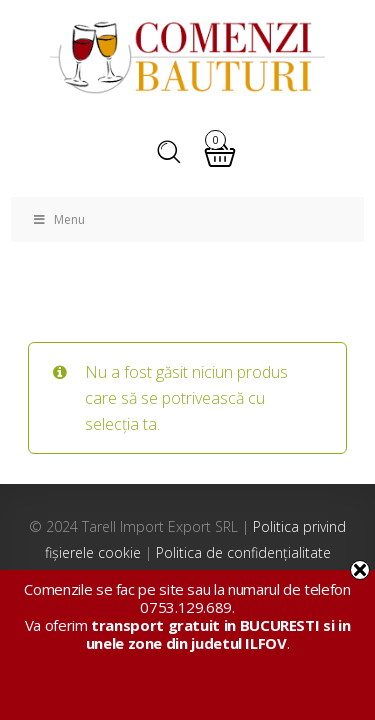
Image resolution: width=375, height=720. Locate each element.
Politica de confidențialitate (243, 552)
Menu (58, 219)
